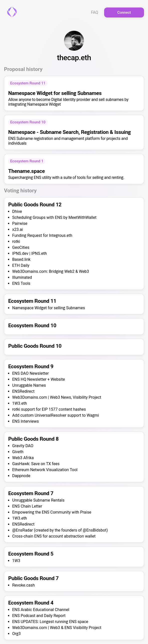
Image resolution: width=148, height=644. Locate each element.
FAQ (95, 12)
